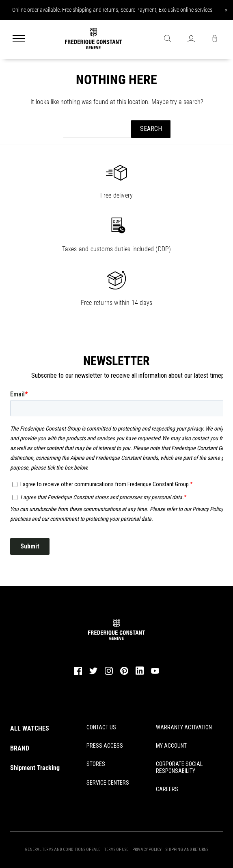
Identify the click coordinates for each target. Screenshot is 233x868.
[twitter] (93, 673)
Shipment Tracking (35, 768)
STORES (96, 764)
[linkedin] (140, 674)
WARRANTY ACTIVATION (184, 727)
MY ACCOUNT (171, 746)
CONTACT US (101, 727)
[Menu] (19, 39)
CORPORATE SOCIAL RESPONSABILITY (179, 767)
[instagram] (109, 674)
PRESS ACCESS (105, 746)
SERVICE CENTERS (108, 783)
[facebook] (78, 674)
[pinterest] (124, 674)
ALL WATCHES (30, 728)
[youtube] (155, 672)
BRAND (20, 748)
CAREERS (167, 789)
